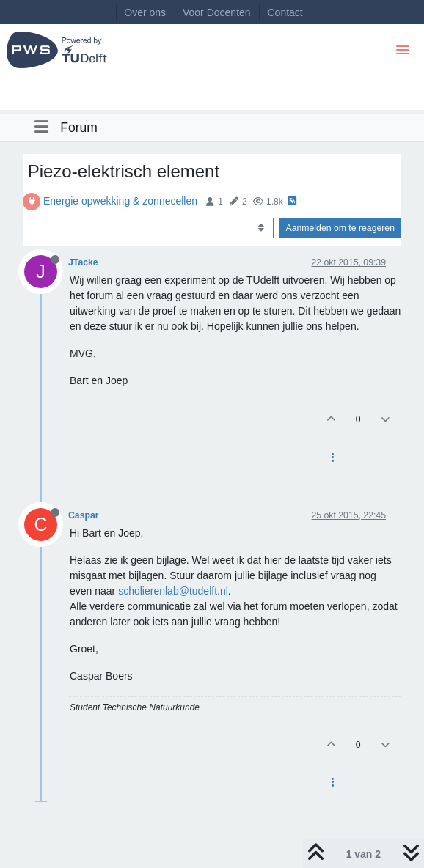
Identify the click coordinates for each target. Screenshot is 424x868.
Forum (79, 128)
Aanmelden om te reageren (340, 228)
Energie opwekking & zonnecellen (120, 201)
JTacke (83, 262)
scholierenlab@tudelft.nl (173, 591)
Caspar (84, 515)
